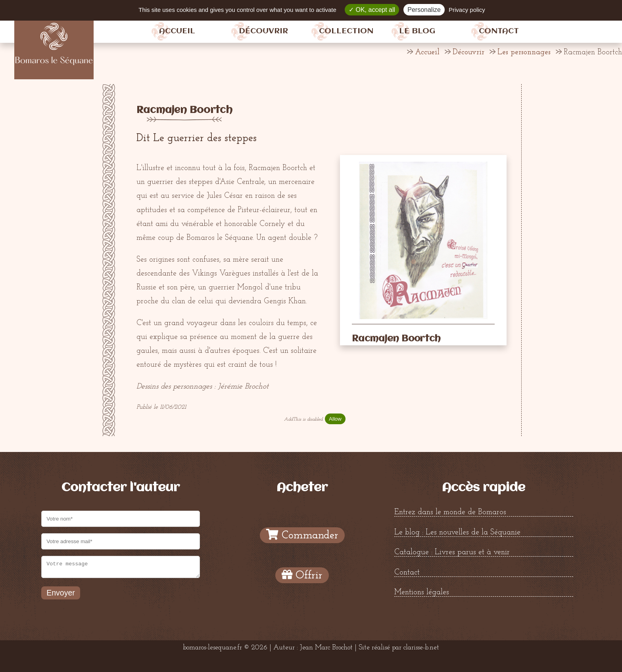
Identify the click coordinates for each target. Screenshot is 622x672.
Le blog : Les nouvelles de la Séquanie (457, 532)
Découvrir (263, 31)
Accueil (177, 31)
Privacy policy (467, 10)
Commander (302, 535)
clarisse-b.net (421, 648)
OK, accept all (372, 10)
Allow (335, 419)
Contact (499, 31)
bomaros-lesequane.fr (212, 648)
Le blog (417, 31)
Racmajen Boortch (184, 110)
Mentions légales (422, 592)
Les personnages (524, 52)
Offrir (302, 575)
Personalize (424, 10)
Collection (346, 31)
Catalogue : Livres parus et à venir (452, 552)
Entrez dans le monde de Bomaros (450, 512)
